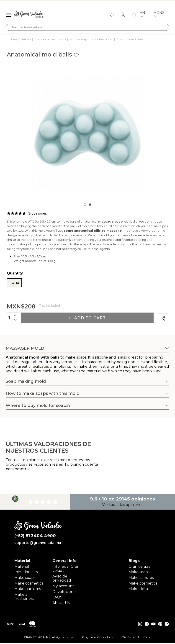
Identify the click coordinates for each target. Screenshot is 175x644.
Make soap (24, 579)
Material (22, 568)
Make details (140, 590)
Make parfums (28, 590)
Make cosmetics (29, 584)
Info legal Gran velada (66, 570)
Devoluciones (65, 593)
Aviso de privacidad (62, 579)
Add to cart (87, 318)
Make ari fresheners (24, 598)
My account (63, 587)
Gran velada (139, 568)
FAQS (57, 598)
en (143, 15)
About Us (61, 604)
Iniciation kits (26, 573)
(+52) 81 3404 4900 (35, 536)
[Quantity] (13, 318)
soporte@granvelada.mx (38, 544)
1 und (14, 283)
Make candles (141, 579)
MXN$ (160, 15)
